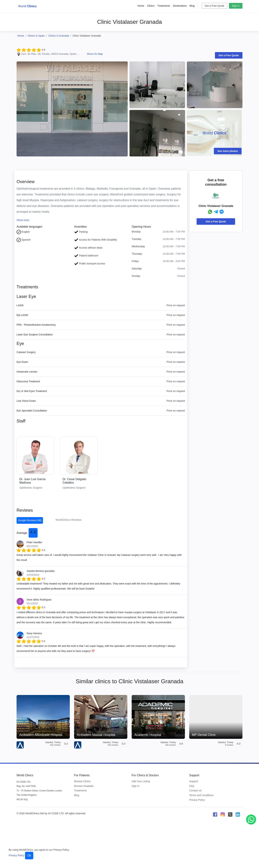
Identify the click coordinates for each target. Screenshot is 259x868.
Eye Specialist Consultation (32, 411)
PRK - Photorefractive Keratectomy (36, 325)
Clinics (151, 6)
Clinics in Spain (36, 36)
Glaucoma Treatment (28, 381)
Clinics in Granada (59, 36)
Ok (29, 855)
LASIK (20, 305)
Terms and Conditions (201, 795)
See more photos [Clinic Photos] (228, 151)
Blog (192, 6)
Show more (23, 220)
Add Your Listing (141, 781)
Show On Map (95, 54)
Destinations (180, 6)
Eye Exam (22, 362)
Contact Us (195, 790)
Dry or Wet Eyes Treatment (32, 391)
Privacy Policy (197, 800)
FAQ (192, 786)
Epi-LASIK (22, 315)
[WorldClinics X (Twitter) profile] (230, 814)
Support (194, 781)
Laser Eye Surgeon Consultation (35, 335)
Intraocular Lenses (27, 372)
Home (141, 6)
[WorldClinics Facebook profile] (215, 814)
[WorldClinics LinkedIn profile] (238, 814)
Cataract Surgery (26, 352)
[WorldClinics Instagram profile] (223, 814)
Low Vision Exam (26, 401)
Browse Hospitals (84, 786)
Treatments (164, 6)
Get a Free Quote (214, 6)
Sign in (236, 6)
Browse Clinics (82, 781)
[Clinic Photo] (72, 109)
